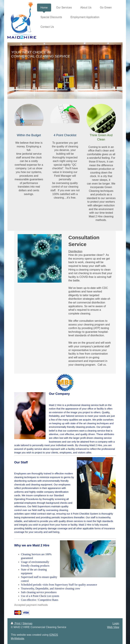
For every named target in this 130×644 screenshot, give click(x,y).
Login (116, 623)
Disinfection (75, 251)
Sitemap (27, 623)
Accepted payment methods (31, 605)
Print (16, 623)
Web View (113, 627)
